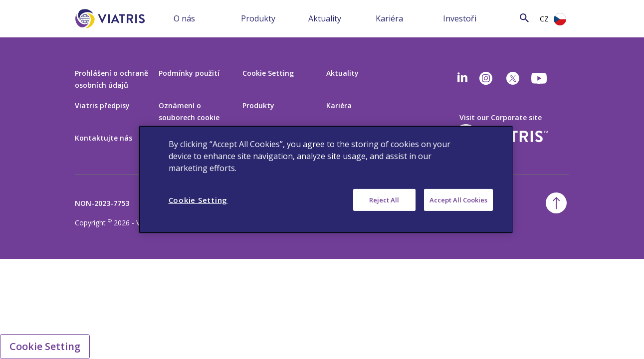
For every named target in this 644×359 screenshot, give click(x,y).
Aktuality (325, 18)
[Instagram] (486, 78)
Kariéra (389, 18)
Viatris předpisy (102, 105)
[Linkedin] (462, 78)
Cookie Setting (268, 73)
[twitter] (513, 78)
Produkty (258, 18)
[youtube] (540, 78)
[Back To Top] (556, 203)
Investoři (460, 18)
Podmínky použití (189, 73)
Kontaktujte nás (104, 138)
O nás (184, 18)
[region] (326, 179)
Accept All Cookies (458, 200)
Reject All (384, 200)
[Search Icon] (524, 18)
